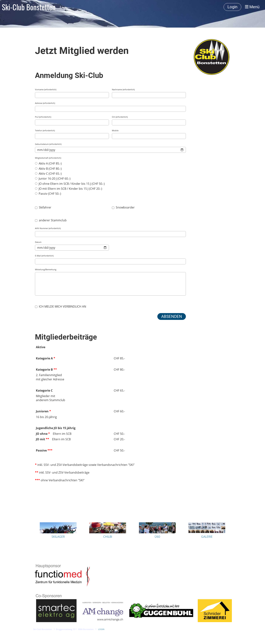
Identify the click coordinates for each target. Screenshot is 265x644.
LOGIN (101, 629)
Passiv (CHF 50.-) (48, 194)
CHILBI (108, 537)
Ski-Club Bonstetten (29, 7)
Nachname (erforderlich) (123, 89)
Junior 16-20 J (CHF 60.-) (53, 179)
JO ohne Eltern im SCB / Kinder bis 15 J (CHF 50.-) (70, 184)
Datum (38, 242)
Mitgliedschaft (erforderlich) (48, 158)
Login (232, 7)
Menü (252, 7)
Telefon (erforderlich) (45, 130)
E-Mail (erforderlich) (44, 256)
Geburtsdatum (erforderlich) (48, 144)
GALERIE (207, 537)
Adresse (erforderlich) (45, 103)
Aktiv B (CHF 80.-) (48, 169)
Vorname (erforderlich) (46, 89)
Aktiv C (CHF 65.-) (48, 174)
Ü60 (157, 537)
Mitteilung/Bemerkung (46, 269)
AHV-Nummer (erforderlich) (48, 228)
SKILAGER (58, 537)
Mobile (115, 130)
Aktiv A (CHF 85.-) (48, 163)
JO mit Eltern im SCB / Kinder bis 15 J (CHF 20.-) (69, 189)
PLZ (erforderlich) (43, 117)
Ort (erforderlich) (120, 117)
